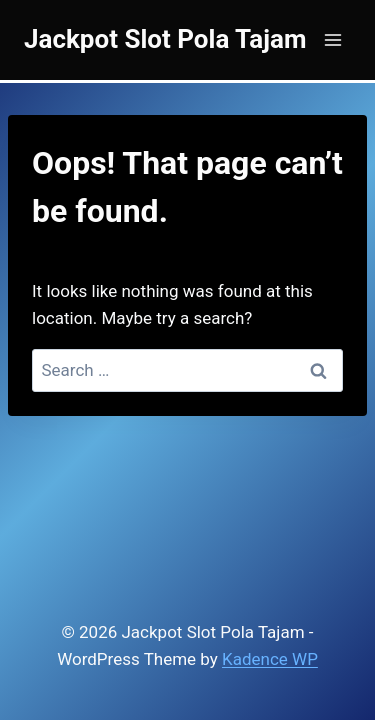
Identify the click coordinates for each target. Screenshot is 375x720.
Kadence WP (270, 659)
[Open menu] (332, 39)
